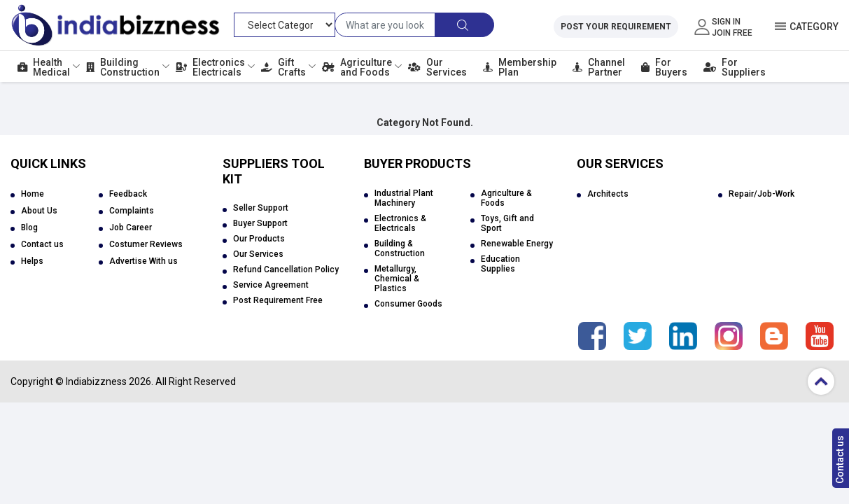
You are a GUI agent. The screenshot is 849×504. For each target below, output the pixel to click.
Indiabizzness (96, 381)
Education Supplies (500, 264)
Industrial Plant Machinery (404, 198)
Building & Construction (400, 248)
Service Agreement (271, 285)
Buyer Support (260, 223)
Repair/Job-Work (762, 194)
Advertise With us (143, 261)
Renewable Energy (517, 244)
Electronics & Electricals (400, 223)
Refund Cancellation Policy (286, 269)
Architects (608, 194)
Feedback (128, 194)
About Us (39, 211)
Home (33, 194)
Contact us (840, 460)
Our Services (258, 254)
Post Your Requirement (616, 27)
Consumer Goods (408, 304)
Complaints (132, 211)
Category (814, 27)
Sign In (726, 22)
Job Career (131, 227)
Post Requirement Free (278, 300)
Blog (29, 227)
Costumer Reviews (146, 244)
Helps (32, 261)
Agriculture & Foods (506, 198)
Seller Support (261, 208)
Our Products (259, 239)
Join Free (732, 33)
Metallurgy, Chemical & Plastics (397, 279)
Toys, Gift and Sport (507, 223)
